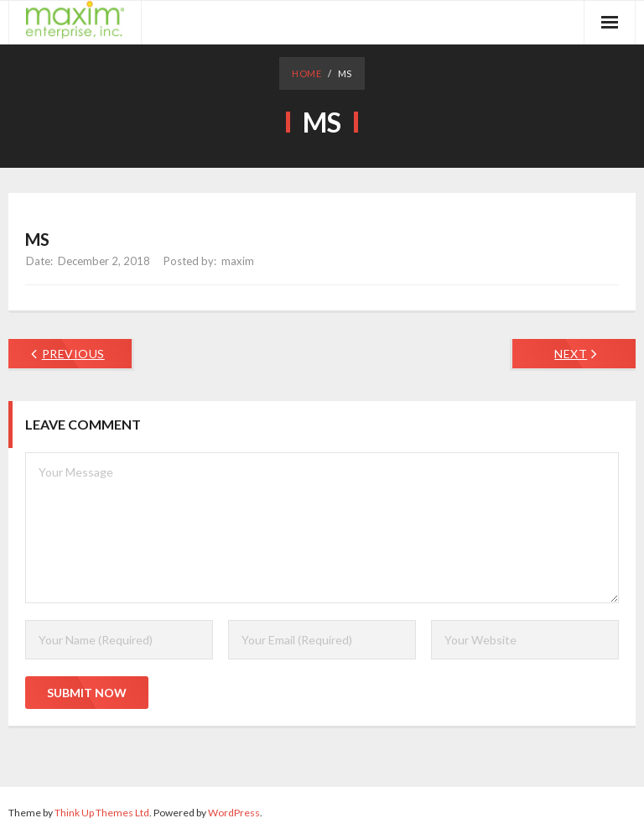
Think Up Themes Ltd (102, 813)
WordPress (234, 813)
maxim (238, 261)
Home (306, 73)
